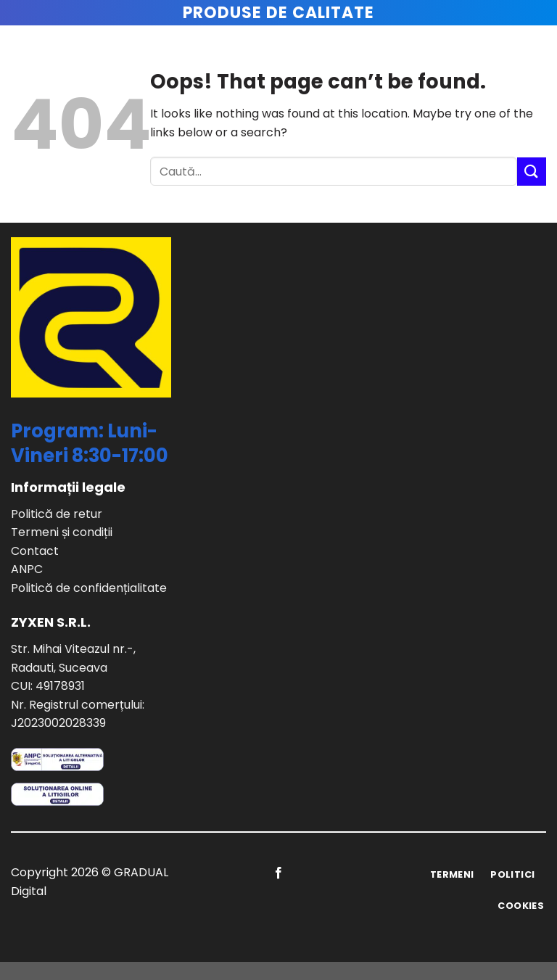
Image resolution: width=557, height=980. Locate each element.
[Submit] (532, 172)
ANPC (27, 569)
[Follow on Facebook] (278, 873)
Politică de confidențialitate (89, 588)
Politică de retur (57, 514)
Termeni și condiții (62, 532)
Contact (35, 551)
